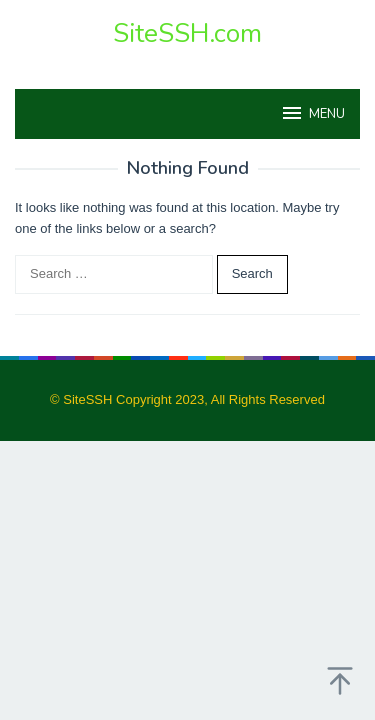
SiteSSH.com (187, 33)
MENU (312, 113)
